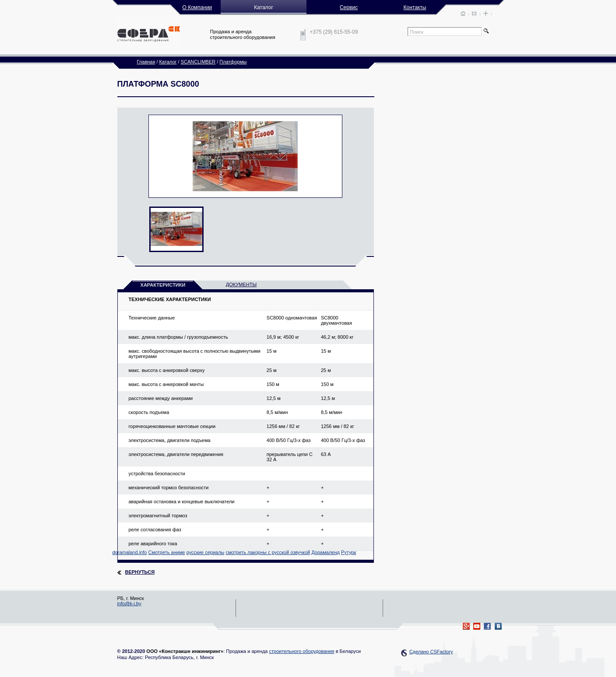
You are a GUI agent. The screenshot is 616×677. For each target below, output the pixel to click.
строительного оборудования (301, 651)
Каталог (168, 62)
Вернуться (140, 572)
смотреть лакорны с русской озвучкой (268, 552)
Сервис (349, 7)
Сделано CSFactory (431, 652)
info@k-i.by (129, 603)
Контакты (415, 7)
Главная (146, 62)
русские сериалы (206, 552)
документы (241, 284)
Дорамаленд (326, 552)
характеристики (163, 285)
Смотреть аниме (166, 552)
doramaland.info (130, 552)
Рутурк (348, 552)
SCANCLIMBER (198, 62)
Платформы (233, 62)
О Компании (197, 7)
